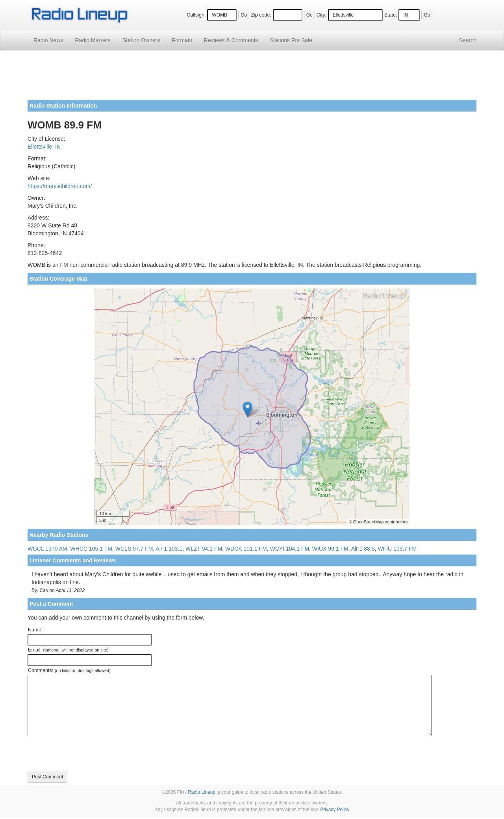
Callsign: (196, 15)
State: (391, 15)
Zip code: (261, 15)
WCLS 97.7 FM (134, 549)
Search (468, 40)
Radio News (48, 40)
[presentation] (87, 754)
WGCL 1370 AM (47, 549)
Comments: (69, 670)
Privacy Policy (335, 810)
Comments (231, 40)
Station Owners (141, 40)
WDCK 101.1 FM (246, 549)
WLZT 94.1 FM (204, 549)
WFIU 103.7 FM (397, 549)
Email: (68, 650)
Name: (35, 630)
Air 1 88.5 (363, 549)
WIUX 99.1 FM (330, 549)
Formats (182, 40)
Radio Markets (93, 40)
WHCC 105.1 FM (91, 549)
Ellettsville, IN (44, 147)
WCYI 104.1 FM (289, 549)
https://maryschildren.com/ (60, 186)
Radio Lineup (202, 792)
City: (321, 15)
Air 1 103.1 (169, 549)
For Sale (291, 40)
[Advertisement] (252, 78)
